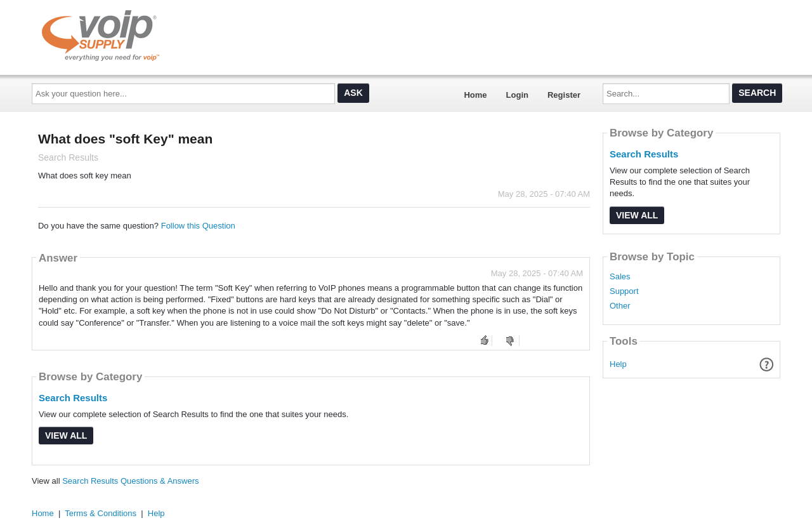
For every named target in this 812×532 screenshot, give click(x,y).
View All (66, 436)
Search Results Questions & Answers (130, 481)
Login (517, 95)
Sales (620, 277)
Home (475, 95)
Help (618, 364)
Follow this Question (198, 226)
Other (620, 306)
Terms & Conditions (101, 513)
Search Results (73, 398)
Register (564, 95)
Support (624, 291)
